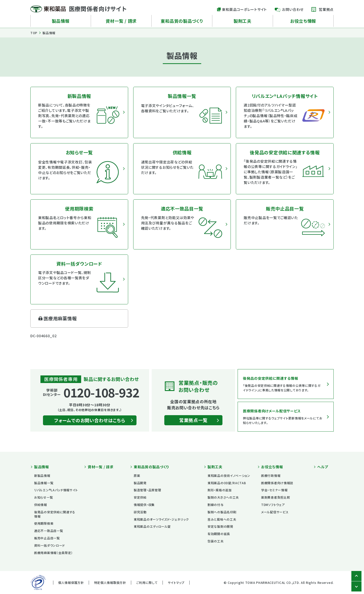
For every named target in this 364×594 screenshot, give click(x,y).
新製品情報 (42, 475)
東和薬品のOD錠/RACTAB (227, 483)
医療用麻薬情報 (60, 318)
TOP (34, 33)
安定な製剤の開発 (220, 526)
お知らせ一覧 (43, 497)
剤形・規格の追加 (220, 490)
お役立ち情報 (303, 21)
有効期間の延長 (219, 534)
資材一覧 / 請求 (121, 21)
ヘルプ (323, 467)
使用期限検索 (44, 523)
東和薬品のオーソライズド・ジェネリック (161, 519)
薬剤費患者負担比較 (276, 497)
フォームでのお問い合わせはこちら (90, 420)
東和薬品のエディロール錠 (152, 526)
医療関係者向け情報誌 (277, 483)
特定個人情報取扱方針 (110, 582)
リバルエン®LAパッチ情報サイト (56, 490)
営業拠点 (326, 9)
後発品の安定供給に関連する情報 (55, 514)
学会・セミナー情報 (274, 490)
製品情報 (61, 21)
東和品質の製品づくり (182, 21)
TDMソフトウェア (273, 505)
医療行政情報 (271, 475)
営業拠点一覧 (193, 420)
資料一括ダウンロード (50, 545)
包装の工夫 (216, 541)
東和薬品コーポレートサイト (244, 9)
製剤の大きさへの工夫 (223, 497)
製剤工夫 (243, 21)
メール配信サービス (275, 512)
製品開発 (140, 483)
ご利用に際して (147, 582)
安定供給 (140, 497)
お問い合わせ (293, 9)
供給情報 (41, 505)
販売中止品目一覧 (47, 538)
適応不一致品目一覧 (49, 531)
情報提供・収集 (144, 505)
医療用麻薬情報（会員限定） (53, 553)
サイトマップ (176, 582)
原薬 (137, 475)
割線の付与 (216, 505)
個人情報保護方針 (71, 582)
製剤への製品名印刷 (222, 512)
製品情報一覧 (44, 483)
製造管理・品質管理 (147, 490)
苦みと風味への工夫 (222, 519)
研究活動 (140, 512)
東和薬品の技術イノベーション (229, 475)
